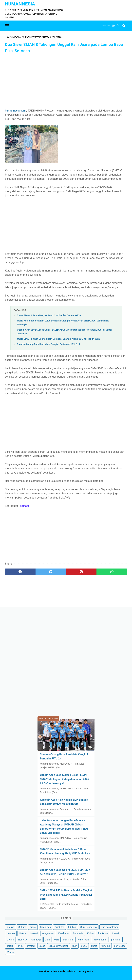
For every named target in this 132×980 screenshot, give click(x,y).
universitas (120, 946)
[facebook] (20, 572)
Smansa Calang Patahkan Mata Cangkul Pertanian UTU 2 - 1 (49, 344)
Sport (94, 946)
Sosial (84, 946)
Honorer (11, 933)
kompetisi (78, 933)
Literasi (10, 940)
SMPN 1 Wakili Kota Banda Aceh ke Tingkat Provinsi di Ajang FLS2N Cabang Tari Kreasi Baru (66, 895)
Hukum (23, 933)
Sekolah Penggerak (59, 946)
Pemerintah (83, 940)
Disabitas (59, 927)
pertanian (116, 940)
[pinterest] (81, 572)
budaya (10, 927)
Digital (33, 927)
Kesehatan (64, 933)
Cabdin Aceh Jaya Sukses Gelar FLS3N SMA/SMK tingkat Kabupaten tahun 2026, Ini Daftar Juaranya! (65, 779)
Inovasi (34, 933)
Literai (116, 933)
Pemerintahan (100, 940)
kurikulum (103, 933)
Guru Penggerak (89, 927)
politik (10, 946)
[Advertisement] (66, 81)
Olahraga (36, 940)
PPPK (20, 946)
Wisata (10, 952)
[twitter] (51, 572)
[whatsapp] (112, 572)
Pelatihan (68, 940)
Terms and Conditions (64, 971)
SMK (75, 946)
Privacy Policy (86, 971)
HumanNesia (20, 4)
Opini (48, 940)
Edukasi (72, 927)
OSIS (57, 940)
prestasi (31, 946)
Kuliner (91, 933)
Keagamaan (48, 933)
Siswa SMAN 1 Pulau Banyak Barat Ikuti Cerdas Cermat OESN (49, 315)
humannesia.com (15, 111)
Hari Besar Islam (109, 927)
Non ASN (23, 940)
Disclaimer (44, 971)
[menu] (7, 26)
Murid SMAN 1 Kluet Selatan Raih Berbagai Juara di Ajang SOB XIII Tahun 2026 (58, 339)
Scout (42, 946)
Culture (22, 927)
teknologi (105, 946)
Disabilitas (45, 927)
